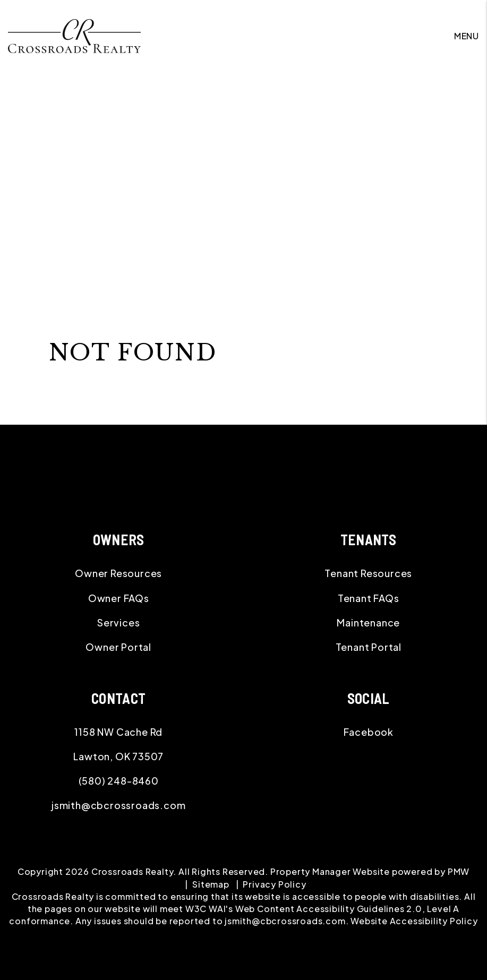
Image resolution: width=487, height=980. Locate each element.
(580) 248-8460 (119, 781)
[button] (369, 732)
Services (118, 622)
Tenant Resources (368, 573)
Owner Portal (118, 647)
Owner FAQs (119, 598)
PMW (459, 871)
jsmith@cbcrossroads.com (118, 805)
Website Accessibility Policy (414, 921)
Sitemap (211, 884)
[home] (74, 35)
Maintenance (368, 622)
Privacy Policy (274, 884)
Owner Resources (118, 573)
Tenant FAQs (369, 598)
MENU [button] (467, 36)
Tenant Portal (369, 647)
